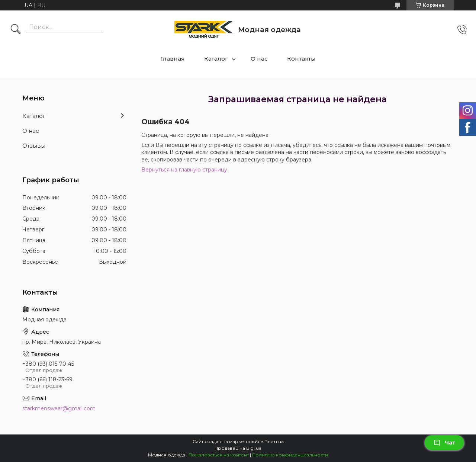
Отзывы (34, 146)
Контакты (301, 59)
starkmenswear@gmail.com (59, 408)
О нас (259, 59)
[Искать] (16, 30)
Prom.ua (274, 441)
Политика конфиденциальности (290, 455)
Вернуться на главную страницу (184, 170)
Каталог (216, 59)
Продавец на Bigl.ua (238, 448)
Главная (173, 59)
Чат (444, 443)
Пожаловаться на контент (219, 455)
